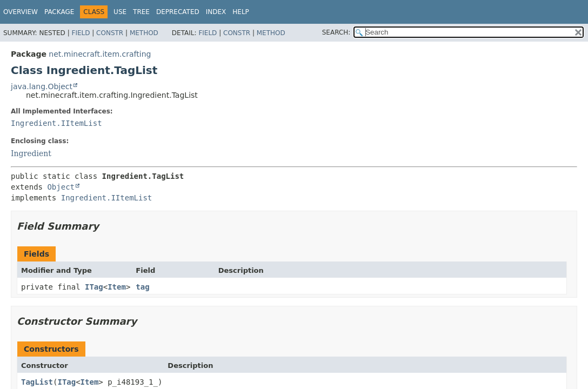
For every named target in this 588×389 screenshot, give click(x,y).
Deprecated (178, 12)
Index (216, 12)
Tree (141, 12)
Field (81, 33)
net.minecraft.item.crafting (100, 54)
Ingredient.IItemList (56, 123)
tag (142, 287)
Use (120, 12)
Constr (110, 33)
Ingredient (31, 153)
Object (61, 187)
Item (117, 287)
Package (59, 12)
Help (241, 12)
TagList (37, 382)
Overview (21, 12)
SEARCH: (336, 32)
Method (144, 33)
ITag (94, 287)
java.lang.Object (42, 86)
